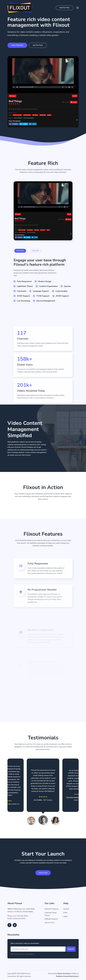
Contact (66, 909)
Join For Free (65, 8)
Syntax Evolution (64, 974)
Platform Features (52, 909)
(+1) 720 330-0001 (21, 916)
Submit (71, 949)
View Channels (17, 45)
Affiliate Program (51, 919)
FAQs (65, 913)
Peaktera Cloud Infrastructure (67, 976)
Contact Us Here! (19, 919)
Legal (65, 916)
